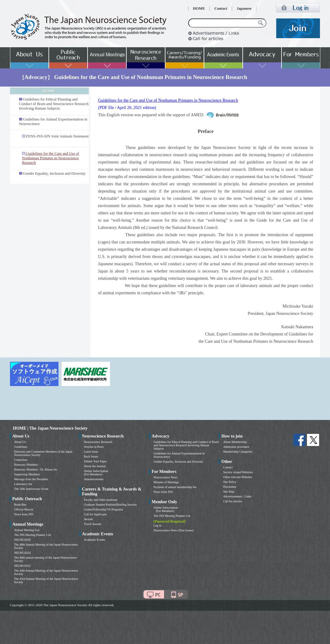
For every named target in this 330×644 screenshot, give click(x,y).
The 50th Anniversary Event (31, 489)
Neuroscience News (166, 477)
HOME (199, 8)
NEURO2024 (22, 553)
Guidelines (21, 447)
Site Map (229, 492)
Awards (88, 519)
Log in (158, 525)
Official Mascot (24, 509)
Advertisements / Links (237, 496)
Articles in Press (94, 447)
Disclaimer (230, 487)
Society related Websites (238, 472)
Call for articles (233, 501)
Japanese (244, 8)
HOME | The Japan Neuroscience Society (50, 428)
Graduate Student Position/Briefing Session (110, 505)
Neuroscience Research (98, 442)
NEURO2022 (22, 566)
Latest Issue (91, 452)
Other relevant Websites (238, 477)
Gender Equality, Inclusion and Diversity (54, 173)
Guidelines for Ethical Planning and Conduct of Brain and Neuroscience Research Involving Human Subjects (54, 104)
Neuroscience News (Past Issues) (174, 530)
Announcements (94, 479)
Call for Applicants (95, 514)
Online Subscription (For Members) (96, 473)
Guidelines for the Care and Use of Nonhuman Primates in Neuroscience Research (168, 100)
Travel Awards (93, 524)
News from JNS (24, 514)
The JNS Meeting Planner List (33, 535)
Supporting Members (27, 474)
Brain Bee (20, 505)
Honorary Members (26, 465)
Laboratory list (23, 484)
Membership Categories (238, 452)
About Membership (235, 442)
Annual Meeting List (27, 530)
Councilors (21, 460)
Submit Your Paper (95, 461)
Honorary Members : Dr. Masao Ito (36, 469)
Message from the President (31, 479)
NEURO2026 (22, 540)
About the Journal (95, 466)
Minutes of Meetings (166, 482)
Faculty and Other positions (101, 500)
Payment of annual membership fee (175, 487)
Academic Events (95, 540)
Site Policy (230, 482)
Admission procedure (236, 447)
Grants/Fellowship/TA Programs (103, 509)
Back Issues (91, 456)
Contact (221, 8)
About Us (20, 442)
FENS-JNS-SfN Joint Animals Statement (57, 136)
